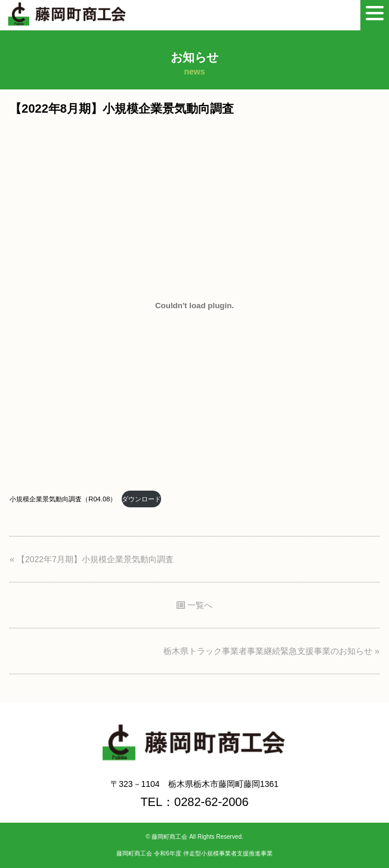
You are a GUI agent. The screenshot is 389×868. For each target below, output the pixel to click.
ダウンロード (141, 499)
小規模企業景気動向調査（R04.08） (63, 499)
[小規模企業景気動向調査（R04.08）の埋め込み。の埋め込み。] (194, 305)
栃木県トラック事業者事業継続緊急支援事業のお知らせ (268, 651)
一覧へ (194, 605)
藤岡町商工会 (169, 837)
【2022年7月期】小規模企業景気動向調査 (95, 559)
